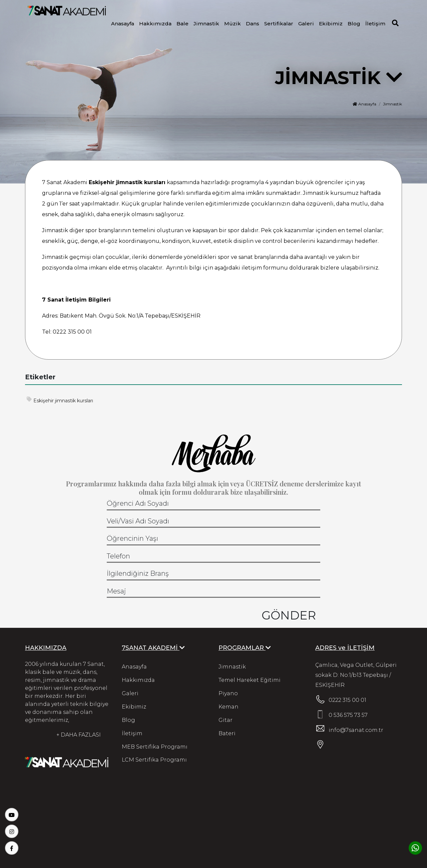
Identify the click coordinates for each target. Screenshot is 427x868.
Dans (253, 24)
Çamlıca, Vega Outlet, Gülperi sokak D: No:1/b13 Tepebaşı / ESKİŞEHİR (356, 675)
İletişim (375, 24)
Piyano (228, 693)
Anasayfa (123, 24)
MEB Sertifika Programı (155, 747)
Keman (229, 707)
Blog (354, 24)
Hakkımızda (155, 24)
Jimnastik (206, 24)
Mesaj (116, 591)
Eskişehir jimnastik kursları (60, 400)
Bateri (227, 733)
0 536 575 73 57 (348, 715)
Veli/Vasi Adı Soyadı (138, 521)
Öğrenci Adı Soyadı (138, 503)
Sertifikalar (279, 24)
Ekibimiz (331, 24)
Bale (182, 24)
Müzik (233, 24)
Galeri (306, 24)
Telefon (118, 556)
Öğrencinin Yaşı (132, 538)
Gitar (226, 720)
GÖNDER (289, 615)
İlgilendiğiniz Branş (138, 573)
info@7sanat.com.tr (356, 730)
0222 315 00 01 (347, 700)
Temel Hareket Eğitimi (250, 680)
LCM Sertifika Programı (154, 760)
